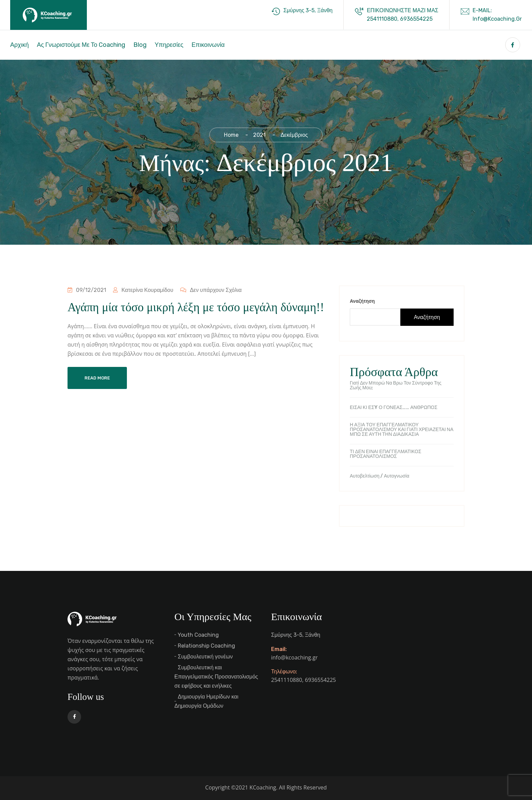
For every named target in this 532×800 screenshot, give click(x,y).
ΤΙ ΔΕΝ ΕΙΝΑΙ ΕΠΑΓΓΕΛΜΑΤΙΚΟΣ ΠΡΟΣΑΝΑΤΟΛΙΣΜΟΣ (386, 454)
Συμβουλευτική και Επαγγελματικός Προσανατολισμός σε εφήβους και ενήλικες (216, 677)
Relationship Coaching (206, 646)
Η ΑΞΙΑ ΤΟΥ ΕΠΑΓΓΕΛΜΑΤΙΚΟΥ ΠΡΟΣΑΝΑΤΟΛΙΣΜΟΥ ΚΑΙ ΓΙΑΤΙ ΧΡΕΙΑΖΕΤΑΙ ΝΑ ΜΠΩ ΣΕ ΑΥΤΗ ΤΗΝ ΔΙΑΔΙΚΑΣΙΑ (402, 430)
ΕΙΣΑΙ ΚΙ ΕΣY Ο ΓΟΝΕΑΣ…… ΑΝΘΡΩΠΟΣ (394, 408)
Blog (140, 45)
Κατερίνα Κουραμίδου (143, 290)
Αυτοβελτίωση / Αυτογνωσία (379, 476)
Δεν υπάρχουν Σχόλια (210, 290)
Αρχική (20, 45)
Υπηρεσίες (169, 45)
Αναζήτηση (362, 301)
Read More (97, 378)
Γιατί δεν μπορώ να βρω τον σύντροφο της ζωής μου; (396, 386)
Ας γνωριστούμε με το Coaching (81, 45)
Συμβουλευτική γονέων (205, 657)
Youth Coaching (198, 635)
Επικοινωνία (208, 45)
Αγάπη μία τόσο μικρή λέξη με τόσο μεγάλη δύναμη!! (196, 307)
